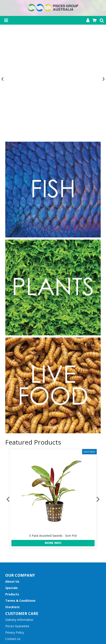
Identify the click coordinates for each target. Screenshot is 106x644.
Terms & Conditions (20, 494)
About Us (12, 475)
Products (12, 488)
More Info (53, 437)
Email (9, 577)
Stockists (12, 501)
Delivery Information (19, 513)
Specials (12, 482)
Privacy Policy (15, 526)
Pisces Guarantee (17, 520)
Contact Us (13, 533)
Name (10, 563)
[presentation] (3, 25)
